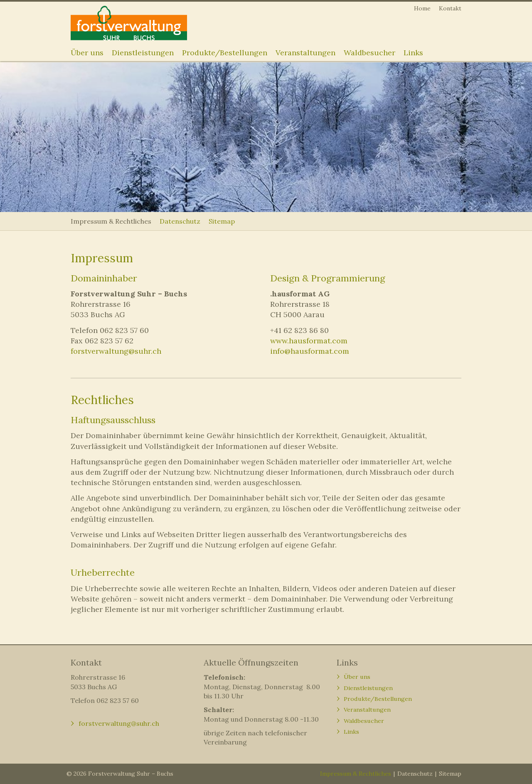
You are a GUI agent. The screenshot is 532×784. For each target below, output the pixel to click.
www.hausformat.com (309, 341)
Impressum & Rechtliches (111, 221)
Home (422, 8)
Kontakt (450, 8)
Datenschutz (180, 221)
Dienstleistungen (143, 53)
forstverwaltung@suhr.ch (116, 351)
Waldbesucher (369, 53)
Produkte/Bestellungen (225, 53)
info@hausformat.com (310, 351)
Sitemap (222, 221)
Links (413, 53)
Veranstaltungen (305, 53)
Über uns (87, 53)
